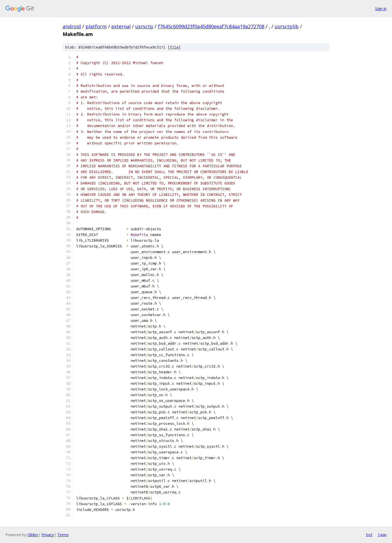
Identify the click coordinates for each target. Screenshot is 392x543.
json (382, 535)
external (121, 26)
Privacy (48, 535)
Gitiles (33, 535)
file (174, 47)
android (72, 26)
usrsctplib (287, 26)
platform (96, 26)
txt (369, 535)
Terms (63, 535)
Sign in (381, 9)
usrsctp (144, 26)
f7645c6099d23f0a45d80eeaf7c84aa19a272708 (211, 26)
